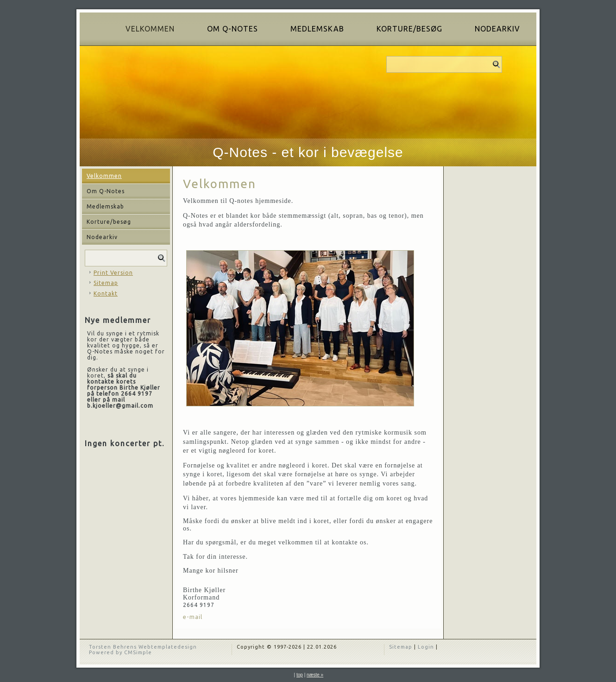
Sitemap (106, 283)
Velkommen (150, 29)
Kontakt (106, 294)
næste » (315, 675)
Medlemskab (317, 29)
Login (426, 647)
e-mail (193, 617)
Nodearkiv (497, 29)
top (300, 675)
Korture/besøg (409, 29)
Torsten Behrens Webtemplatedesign (143, 647)
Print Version (113, 273)
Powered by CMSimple (120, 652)
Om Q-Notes (233, 29)
